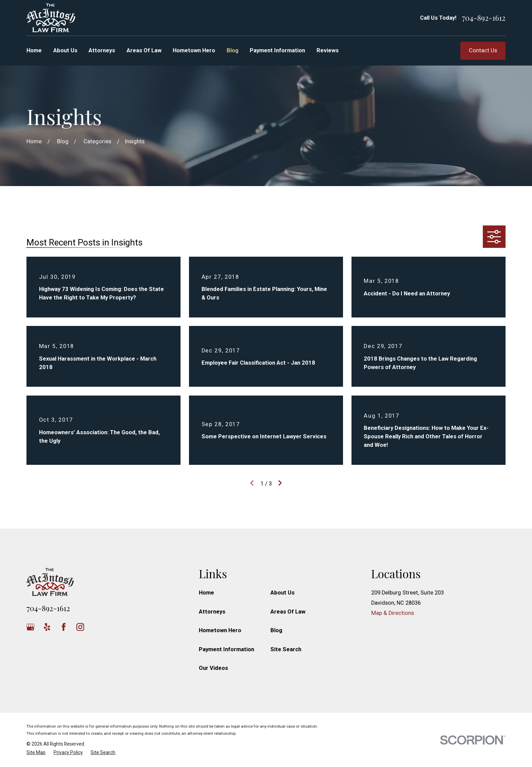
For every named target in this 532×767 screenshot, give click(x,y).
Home (206, 593)
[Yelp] (47, 627)
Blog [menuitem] (233, 50)
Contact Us (483, 50)
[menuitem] (36, 753)
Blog (276, 630)
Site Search (286, 649)
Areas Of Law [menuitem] (144, 50)
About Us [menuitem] (65, 50)
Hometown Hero (220, 630)
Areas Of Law (288, 612)
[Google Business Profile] (30, 627)
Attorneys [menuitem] (102, 50)
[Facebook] (64, 627)
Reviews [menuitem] (328, 50)
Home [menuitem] (34, 50)
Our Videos (213, 668)
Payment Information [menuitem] (277, 50)
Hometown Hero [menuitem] (194, 50)
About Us (282, 593)
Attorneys (212, 612)
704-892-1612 (484, 18)
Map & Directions (393, 613)
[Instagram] (80, 627)
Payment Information (226, 649)
